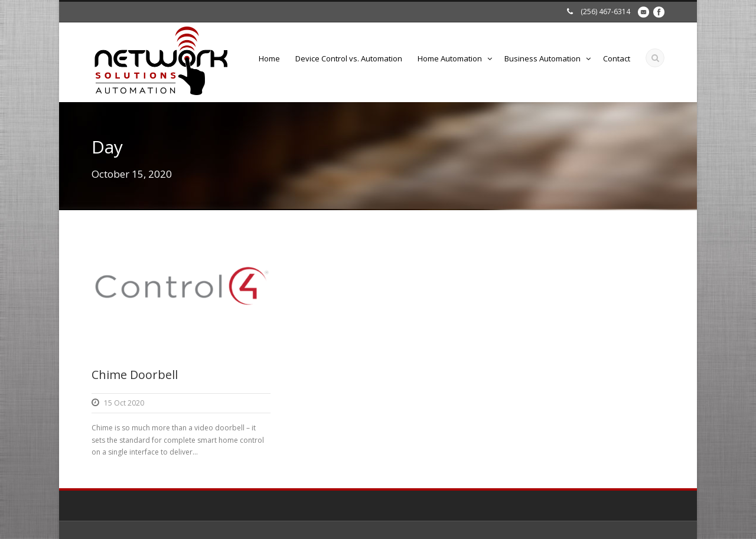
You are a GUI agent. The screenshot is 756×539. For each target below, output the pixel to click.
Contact (617, 58)
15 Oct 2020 (124, 403)
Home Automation (450, 58)
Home (269, 58)
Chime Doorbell (135, 375)
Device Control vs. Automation (349, 58)
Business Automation (542, 58)
